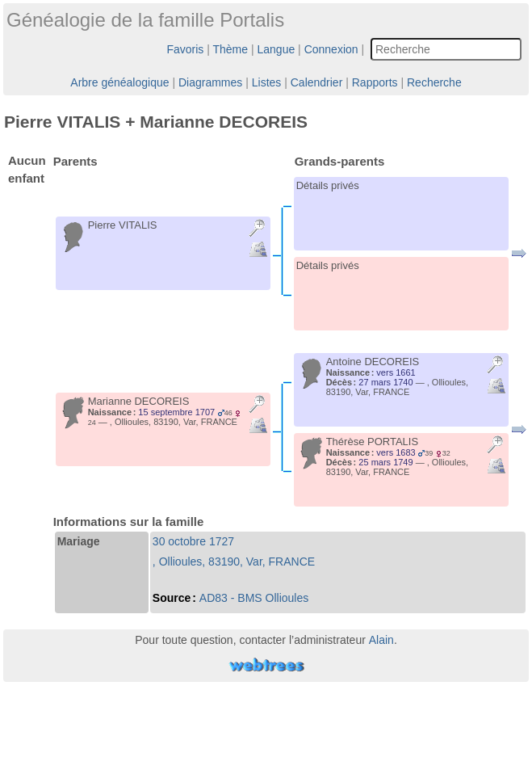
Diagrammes (210, 82)
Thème (231, 49)
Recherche (434, 82)
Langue (276, 49)
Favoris (185, 49)
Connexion (331, 49)
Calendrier (317, 82)
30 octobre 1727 (193, 541)
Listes (267, 82)
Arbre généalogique (119, 82)
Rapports (375, 82)
